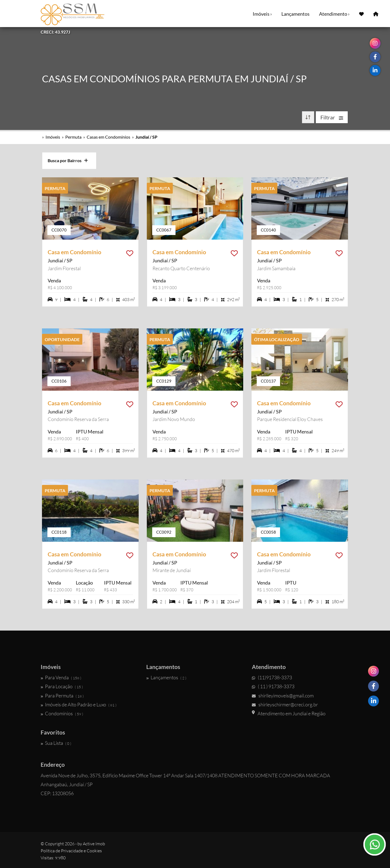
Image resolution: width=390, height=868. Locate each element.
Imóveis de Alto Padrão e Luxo (79, 704)
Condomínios (62, 713)
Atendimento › (334, 14)
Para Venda (61, 677)
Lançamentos (295, 14)
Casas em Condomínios (108, 137)
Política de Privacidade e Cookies (71, 851)
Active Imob (94, 844)
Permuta (73, 137)
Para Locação (62, 686)
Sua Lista (56, 743)
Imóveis (53, 137)
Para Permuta (62, 696)
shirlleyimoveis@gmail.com (283, 696)
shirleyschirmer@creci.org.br (285, 704)
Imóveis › (262, 14)
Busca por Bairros (68, 160)
